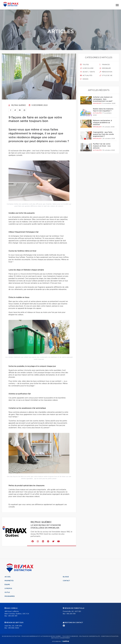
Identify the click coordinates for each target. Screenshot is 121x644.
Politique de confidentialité (90, 636)
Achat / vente (87, 72)
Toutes (84, 65)
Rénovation (106, 72)
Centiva (65, 641)
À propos (8, 588)
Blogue (66, 577)
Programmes (10, 596)
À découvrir (87, 68)
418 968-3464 (14, 628)
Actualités (86, 75)
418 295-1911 (13, 616)
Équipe (7, 585)
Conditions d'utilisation (110, 636)
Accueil (8, 577)
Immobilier (105, 68)
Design (84, 79)
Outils (7, 592)
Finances (105, 65)
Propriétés (9, 581)
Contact (66, 581)
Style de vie (106, 75)
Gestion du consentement (61, 638)
